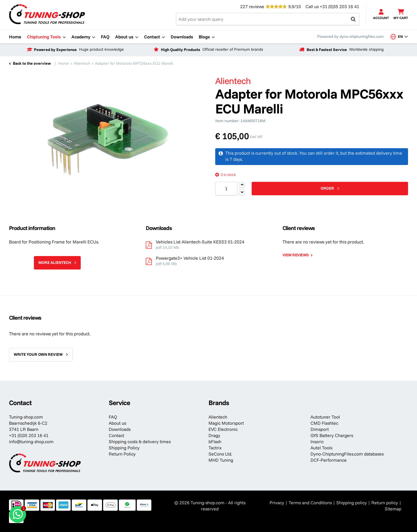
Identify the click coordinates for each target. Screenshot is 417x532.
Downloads (120, 429)
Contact (116, 435)
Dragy (214, 435)
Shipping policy (352, 503)
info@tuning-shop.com (31, 442)
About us (117, 423)
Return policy (385, 503)
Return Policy (122, 454)
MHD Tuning (221, 460)
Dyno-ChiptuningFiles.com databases (347, 454)
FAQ (113, 417)
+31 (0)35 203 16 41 (340, 6)
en (399, 37)
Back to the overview (32, 63)
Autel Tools (321, 448)
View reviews (296, 255)
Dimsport (320, 429)
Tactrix (215, 448)
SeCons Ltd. (220, 454)
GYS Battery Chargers (332, 435)
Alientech (218, 417)
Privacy (277, 503)
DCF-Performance (329, 460)
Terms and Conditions (310, 503)
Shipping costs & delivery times (140, 442)
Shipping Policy (124, 448)
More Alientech (55, 262)
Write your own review (38, 354)
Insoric (317, 442)
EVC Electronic (223, 429)
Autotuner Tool (325, 417)
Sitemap (393, 509)
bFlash (215, 442)
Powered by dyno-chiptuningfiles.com (350, 36)
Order (327, 188)
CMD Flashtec (324, 423)
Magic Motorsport (226, 423)
